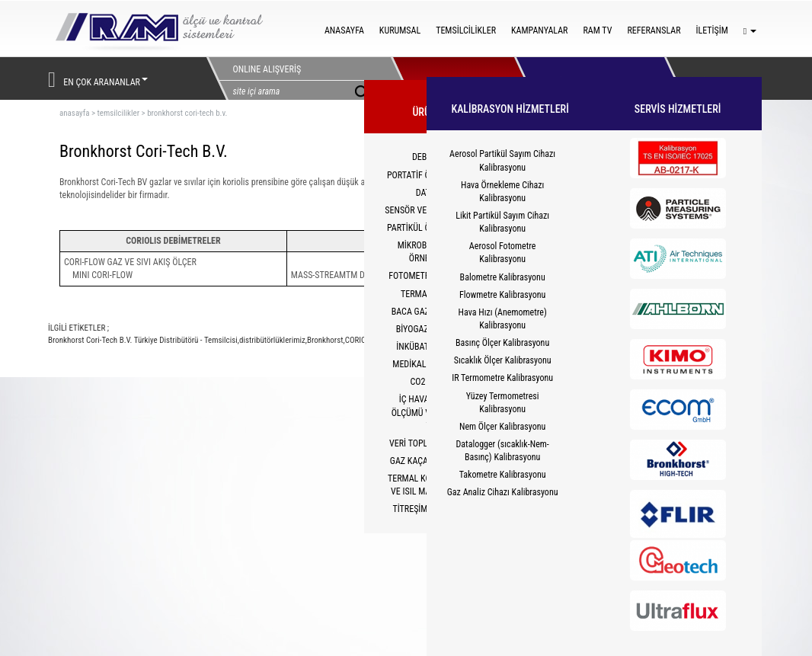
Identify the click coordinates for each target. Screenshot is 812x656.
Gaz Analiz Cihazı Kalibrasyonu (503, 492)
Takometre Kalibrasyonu (503, 475)
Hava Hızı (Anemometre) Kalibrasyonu (503, 319)
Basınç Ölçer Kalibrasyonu (502, 343)
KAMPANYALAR (539, 30)
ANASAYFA (344, 30)
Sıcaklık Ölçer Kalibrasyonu (503, 360)
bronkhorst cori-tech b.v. (187, 113)
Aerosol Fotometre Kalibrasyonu (503, 253)
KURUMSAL (400, 30)
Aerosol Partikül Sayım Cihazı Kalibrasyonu (502, 160)
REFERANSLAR (654, 30)
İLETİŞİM (712, 30)
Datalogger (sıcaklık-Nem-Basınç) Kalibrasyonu (502, 451)
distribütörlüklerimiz (272, 340)
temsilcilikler (118, 113)
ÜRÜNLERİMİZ (453, 78)
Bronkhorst (325, 340)
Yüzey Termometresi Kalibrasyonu (503, 403)
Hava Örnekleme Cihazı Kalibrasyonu (502, 192)
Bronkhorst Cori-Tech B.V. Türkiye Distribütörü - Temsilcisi (143, 340)
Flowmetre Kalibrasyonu (502, 295)
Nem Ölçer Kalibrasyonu (502, 427)
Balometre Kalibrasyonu (503, 277)
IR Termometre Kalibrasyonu (502, 378)
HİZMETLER (576, 78)
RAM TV (597, 30)
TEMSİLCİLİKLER (466, 30)
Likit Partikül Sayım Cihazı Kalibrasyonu (502, 222)
